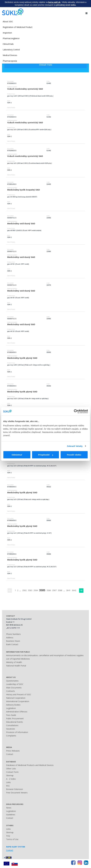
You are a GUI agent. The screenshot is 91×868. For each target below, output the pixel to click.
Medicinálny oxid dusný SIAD (21, 223)
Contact (10, 754)
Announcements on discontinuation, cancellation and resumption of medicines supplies (45, 655)
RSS (8, 786)
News (9, 808)
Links (8, 782)
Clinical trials (8, 44)
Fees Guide (11, 715)
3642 (74, 590)
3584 (36, 590)
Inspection (7, 33)
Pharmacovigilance (11, 38)
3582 (24, 590)
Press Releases (13, 751)
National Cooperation (16, 698)
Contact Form (12, 772)
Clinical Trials (46, 65)
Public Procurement (15, 718)
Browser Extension (15, 789)
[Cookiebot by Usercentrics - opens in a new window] (76, 411)
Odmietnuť (17, 455)
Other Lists (11, 769)
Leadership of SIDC (15, 684)
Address (10, 638)
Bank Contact (12, 644)
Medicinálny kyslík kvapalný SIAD (24, 190)
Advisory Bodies (13, 705)
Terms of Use (12, 839)
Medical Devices (10, 55)
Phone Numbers (13, 634)
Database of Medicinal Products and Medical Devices (30, 765)
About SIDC (8, 21)
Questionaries (12, 681)
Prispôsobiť (46, 455)
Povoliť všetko (74, 455)
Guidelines (11, 815)
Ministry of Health (14, 662)
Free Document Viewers (17, 793)
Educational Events (15, 722)
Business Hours (13, 641)
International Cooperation (18, 701)
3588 (60, 590)
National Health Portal (16, 666)
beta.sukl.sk (54, 2)
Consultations (12, 725)
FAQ (8, 836)
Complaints (11, 736)
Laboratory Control (11, 50)
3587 (54, 590)
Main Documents (14, 688)
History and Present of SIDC (19, 694)
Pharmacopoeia (10, 61)
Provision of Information (17, 732)
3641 (68, 590)
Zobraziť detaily (75, 446)
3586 (49, 590)
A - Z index (11, 779)
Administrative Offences (17, 712)
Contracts (11, 691)
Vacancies (11, 729)
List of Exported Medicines (18, 659)
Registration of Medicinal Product (18, 27)
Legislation (11, 708)
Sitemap (10, 775)
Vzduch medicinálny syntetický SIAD (25, 89)
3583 (30, 590)
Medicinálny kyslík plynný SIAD (22, 358)
